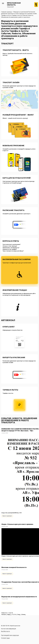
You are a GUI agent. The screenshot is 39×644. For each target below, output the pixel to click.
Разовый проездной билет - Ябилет (18, 115)
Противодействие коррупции (10, 635)
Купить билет (9, 327)
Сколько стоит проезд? (10, 246)
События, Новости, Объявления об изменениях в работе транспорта (19, 420)
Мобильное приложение (13, 146)
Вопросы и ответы (11, 241)
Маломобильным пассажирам (17, 259)
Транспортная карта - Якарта (16, 50)
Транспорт (7, 44)
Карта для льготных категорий (17, 178)
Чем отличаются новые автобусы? (13, 251)
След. (19, 614)
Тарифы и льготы (10, 390)
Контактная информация (9, 629)
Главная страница (7, 12)
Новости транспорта (7, 516)
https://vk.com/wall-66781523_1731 (12, 513)
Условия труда (5, 638)
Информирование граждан (15, 290)
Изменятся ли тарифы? (10, 249)
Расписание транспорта (13, 210)
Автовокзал (8, 320)
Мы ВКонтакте (5, 631)
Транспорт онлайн (11, 82)
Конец (24, 614)
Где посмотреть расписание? (12, 244)
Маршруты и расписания (14, 358)
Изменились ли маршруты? (11, 248)
